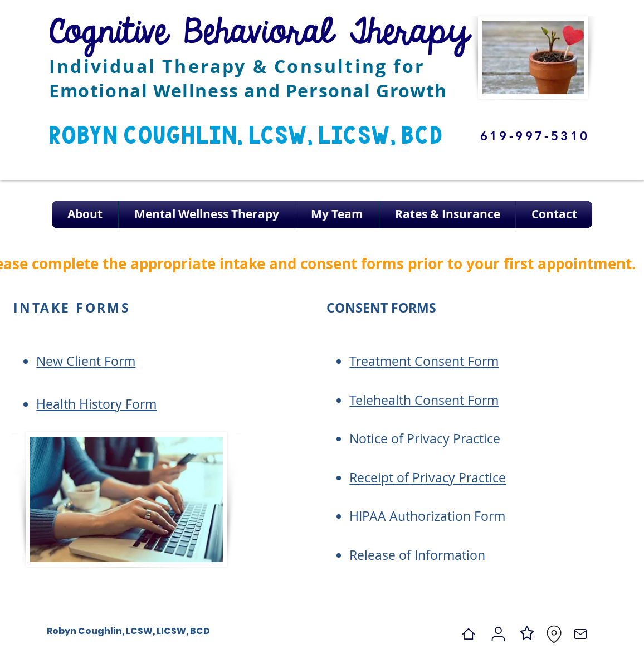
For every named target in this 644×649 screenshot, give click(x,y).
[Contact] (580, 634)
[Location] (554, 634)
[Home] (469, 634)
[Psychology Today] (498, 634)
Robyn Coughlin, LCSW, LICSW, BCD (128, 631)
